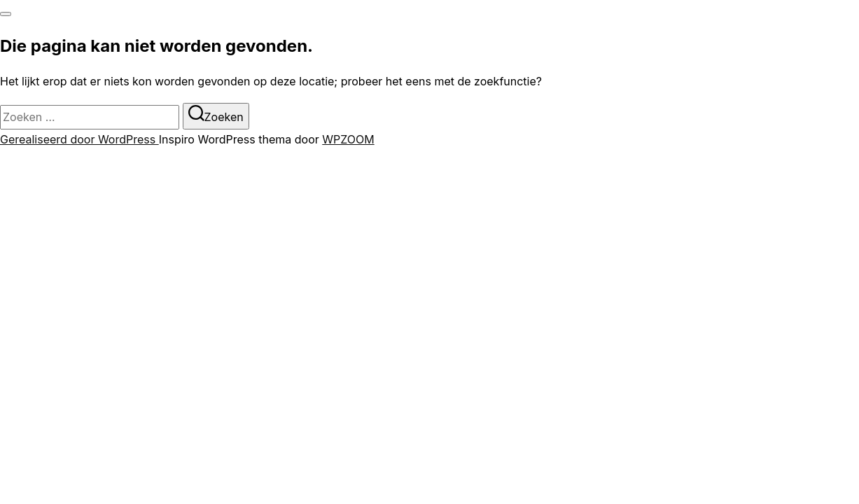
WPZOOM (348, 139)
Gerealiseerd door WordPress (79, 139)
